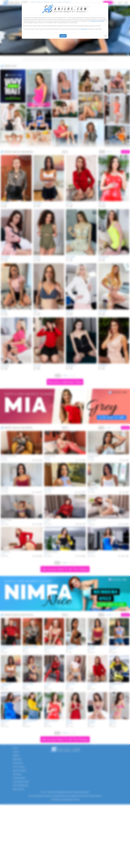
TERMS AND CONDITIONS (97, 21)
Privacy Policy (84, 29)
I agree (63, 36)
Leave (105, 36)
